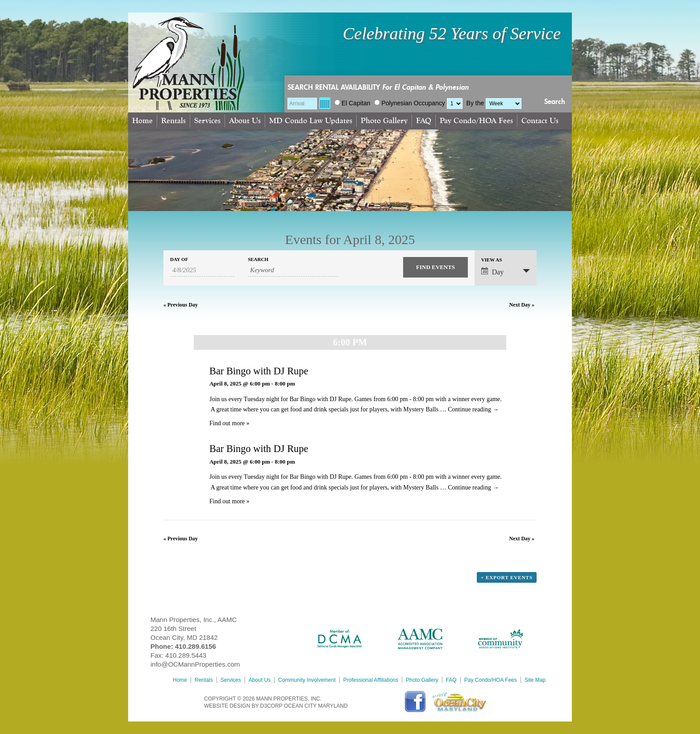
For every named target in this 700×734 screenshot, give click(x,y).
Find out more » (229, 423)
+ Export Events (507, 577)
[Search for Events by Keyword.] (293, 270)
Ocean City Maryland (316, 706)
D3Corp (271, 706)
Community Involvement (307, 680)
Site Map (535, 680)
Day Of (179, 259)
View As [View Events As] (492, 260)
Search (555, 102)
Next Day (522, 305)
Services (207, 121)
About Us (245, 121)
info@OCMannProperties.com (195, 664)
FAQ (424, 121)
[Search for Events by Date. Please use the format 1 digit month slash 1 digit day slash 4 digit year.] (202, 270)
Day (493, 272)
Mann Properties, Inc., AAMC (194, 620)
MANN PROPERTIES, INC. (289, 699)
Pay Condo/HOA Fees (476, 121)
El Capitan (352, 103)
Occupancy (429, 103)
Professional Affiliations (371, 680)
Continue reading (473, 409)
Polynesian (393, 103)
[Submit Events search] (435, 267)
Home (142, 121)
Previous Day (181, 305)
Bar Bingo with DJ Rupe (259, 371)
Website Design (227, 706)
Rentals (173, 121)
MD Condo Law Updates (311, 121)
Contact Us (540, 121)
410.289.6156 (196, 646)
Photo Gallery (384, 121)
